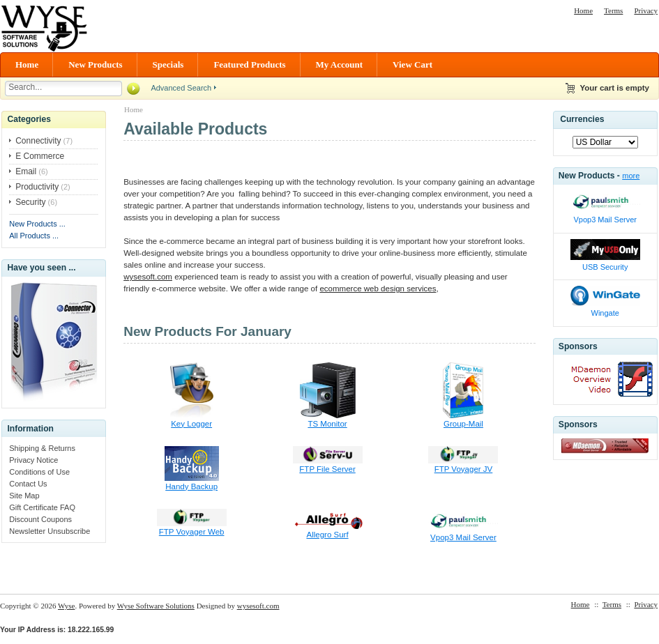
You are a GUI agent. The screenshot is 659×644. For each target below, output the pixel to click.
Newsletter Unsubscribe (50, 531)
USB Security (605, 267)
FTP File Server (327, 469)
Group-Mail (463, 424)
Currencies (582, 119)
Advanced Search (181, 88)
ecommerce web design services (378, 289)
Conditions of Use (39, 472)
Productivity (37, 187)
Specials (168, 64)
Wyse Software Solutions (156, 606)
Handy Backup (191, 486)
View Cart (412, 64)
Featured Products (249, 64)
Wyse (66, 606)
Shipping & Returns (42, 448)
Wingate (605, 313)
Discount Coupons (40, 519)
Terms (613, 10)
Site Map (24, 496)
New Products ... (37, 224)
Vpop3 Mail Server (463, 537)
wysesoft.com (148, 277)
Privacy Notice (33, 460)
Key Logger (191, 424)
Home (583, 10)
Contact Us (28, 484)
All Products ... (34, 236)
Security (30, 202)
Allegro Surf (327, 535)
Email (26, 171)
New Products (95, 64)
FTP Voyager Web (192, 532)
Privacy (646, 10)
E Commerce (40, 156)
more (631, 176)
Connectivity (38, 141)
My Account (340, 64)
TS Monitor (327, 424)
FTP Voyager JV (464, 469)
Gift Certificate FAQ (42, 507)
